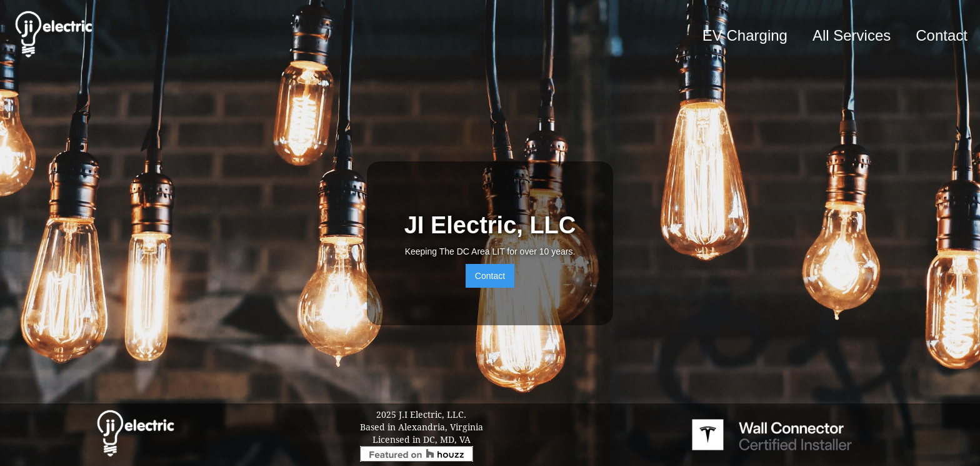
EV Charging (745, 35)
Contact (942, 35)
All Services (852, 35)
